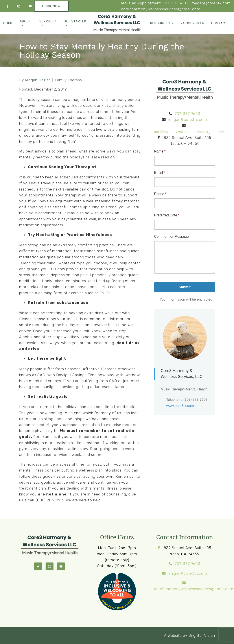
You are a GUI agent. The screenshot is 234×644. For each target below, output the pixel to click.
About (25, 21)
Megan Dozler (38, 80)
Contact (219, 23)
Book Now (51, 6)
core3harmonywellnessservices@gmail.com (161, 9)
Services (48, 21)
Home (8, 23)
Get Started (75, 21)
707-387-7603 (176, 3)
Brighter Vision (202, 635)
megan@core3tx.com (211, 3)
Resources (160, 23)
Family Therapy (69, 80)
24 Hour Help (193, 23)
